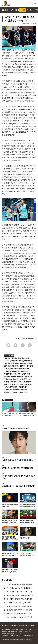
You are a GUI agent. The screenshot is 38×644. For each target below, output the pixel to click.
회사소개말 (5, 625)
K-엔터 (17, 10)
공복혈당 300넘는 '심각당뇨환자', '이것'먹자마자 (18, 384)
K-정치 (11, 10)
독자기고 (16, 625)
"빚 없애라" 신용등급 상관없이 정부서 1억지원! (17, 358)
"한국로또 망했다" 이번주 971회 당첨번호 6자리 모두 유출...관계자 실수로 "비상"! (19, 361)
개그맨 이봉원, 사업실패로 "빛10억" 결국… (16, 390)
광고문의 (11, 625)
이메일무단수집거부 (24, 625)
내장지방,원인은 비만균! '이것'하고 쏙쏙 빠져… (17, 369)
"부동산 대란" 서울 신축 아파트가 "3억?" (16, 387)
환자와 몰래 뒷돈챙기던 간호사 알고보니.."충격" (18, 382)
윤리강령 (32, 625)
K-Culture (30, 10)
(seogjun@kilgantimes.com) (29, 338)
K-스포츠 (23, 10)
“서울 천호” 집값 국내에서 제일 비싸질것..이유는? (18, 363)
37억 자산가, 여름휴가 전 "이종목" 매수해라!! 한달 (18, 366)
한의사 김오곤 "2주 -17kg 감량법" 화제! (16, 392)
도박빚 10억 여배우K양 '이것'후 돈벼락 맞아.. (17, 371)
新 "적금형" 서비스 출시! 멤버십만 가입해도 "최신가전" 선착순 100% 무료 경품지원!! (19, 377)
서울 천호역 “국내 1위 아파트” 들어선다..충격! (17, 374)
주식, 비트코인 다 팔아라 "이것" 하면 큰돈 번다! (17, 379)
